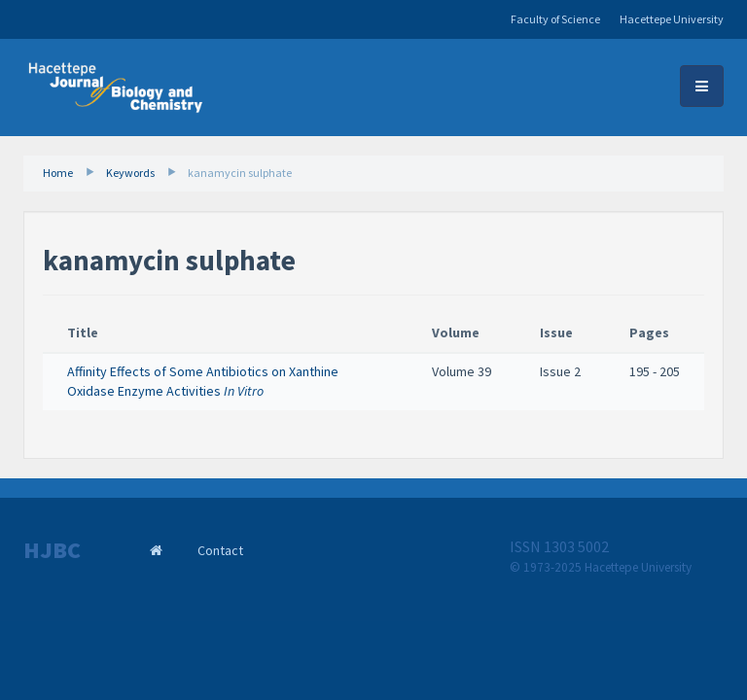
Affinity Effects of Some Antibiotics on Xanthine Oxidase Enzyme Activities (203, 381)
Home (58, 173)
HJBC (52, 550)
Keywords (130, 173)
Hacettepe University (672, 19)
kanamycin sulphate (240, 173)
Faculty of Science (555, 19)
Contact (220, 550)
